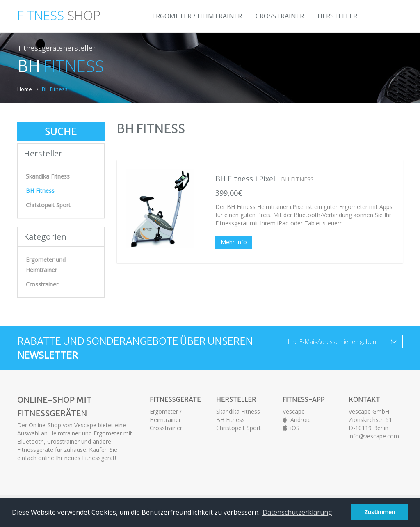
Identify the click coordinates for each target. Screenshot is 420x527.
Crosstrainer (280, 16)
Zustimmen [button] (380, 512)
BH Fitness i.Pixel (245, 179)
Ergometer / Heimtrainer (197, 16)
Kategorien (45, 237)
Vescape (294, 411)
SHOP (59, 14)
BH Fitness (231, 420)
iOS (291, 428)
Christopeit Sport (48, 205)
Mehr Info (234, 242)
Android (297, 420)
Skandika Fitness (48, 176)
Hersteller (337, 16)
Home (25, 89)
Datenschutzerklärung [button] (297, 512)
